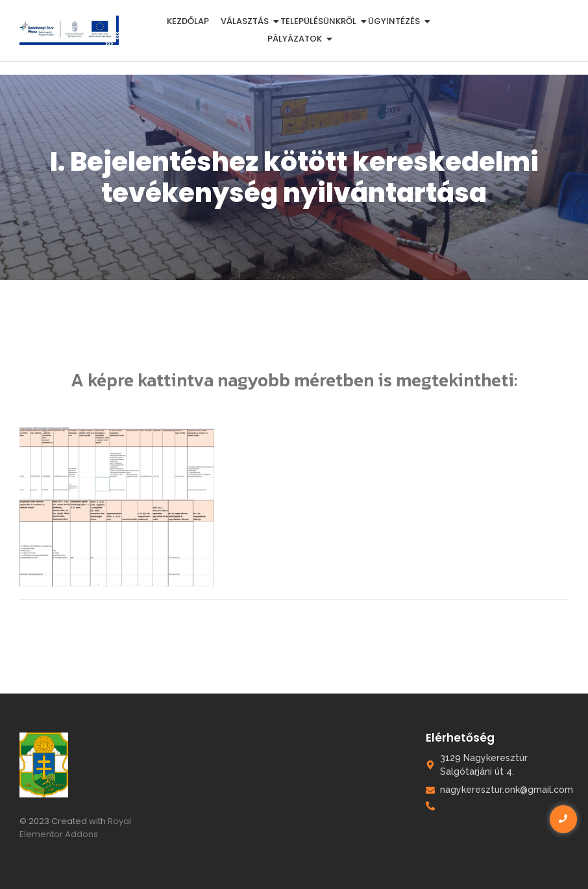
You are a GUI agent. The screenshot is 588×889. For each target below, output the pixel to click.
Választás (247, 21)
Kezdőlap (188, 21)
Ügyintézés (396, 21)
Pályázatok (297, 39)
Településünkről (321, 21)
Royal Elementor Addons (75, 828)
